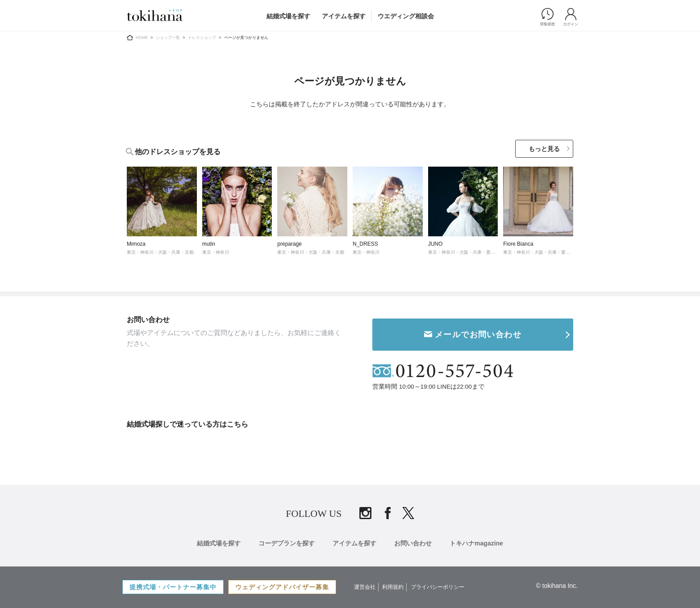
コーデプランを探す (287, 591)
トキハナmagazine (476, 591)
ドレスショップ (202, 38)
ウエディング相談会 (406, 16)
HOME (142, 38)
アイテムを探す (344, 16)
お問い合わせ (413, 591)
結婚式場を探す (288, 16)
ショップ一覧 (168, 38)
